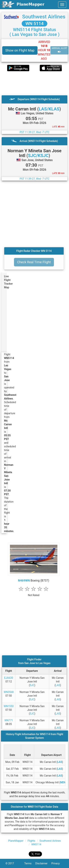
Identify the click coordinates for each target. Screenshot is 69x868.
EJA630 (9, 678)
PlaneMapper (16, 841)
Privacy (57, 863)
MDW (63, 782)
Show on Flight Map (20, 50)
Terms (30, 863)
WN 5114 (34, 24)
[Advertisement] (34, 83)
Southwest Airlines (44, 17)
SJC (32, 685)
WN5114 (36, 844)
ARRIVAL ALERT (59, 50)
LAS (58, 685)
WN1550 (9, 706)
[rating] (34, 593)
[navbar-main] (62, 5)
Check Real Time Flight (34, 262)
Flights (31, 841)
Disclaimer (43, 863)
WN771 (9, 720)
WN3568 (9, 692)
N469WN (24, 581)
